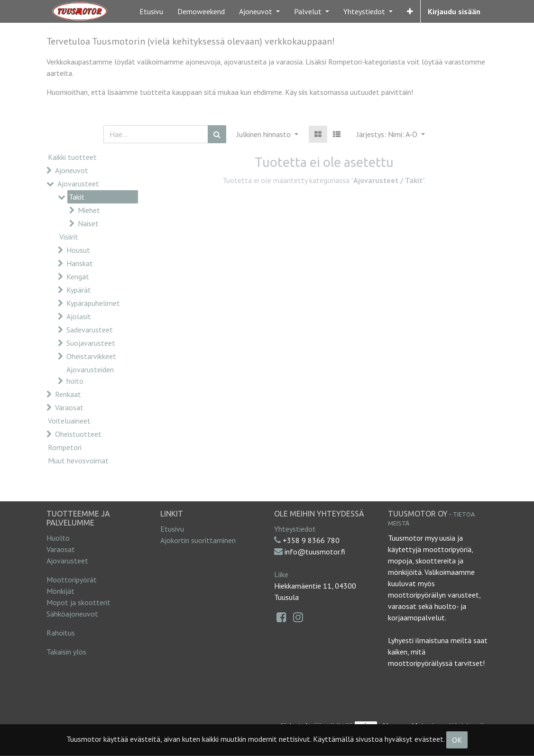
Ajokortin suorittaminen (198, 540)
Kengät (78, 277)
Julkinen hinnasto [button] (265, 134)
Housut (78, 250)
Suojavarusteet (91, 343)
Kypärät (79, 290)
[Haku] (217, 134)
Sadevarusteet (90, 330)
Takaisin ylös (66, 652)
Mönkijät (60, 591)
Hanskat (80, 263)
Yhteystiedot (295, 529)
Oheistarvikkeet (91, 356)
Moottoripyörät (72, 580)
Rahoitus (61, 633)
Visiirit (69, 237)
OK (457, 740)
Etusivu (172, 529)
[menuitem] (151, 11)
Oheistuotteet (78, 434)
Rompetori (65, 447)
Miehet (89, 210)
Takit (77, 197)
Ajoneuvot (72, 170)
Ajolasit (79, 316)
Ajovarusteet (78, 184)
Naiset (88, 223)
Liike (281, 574)
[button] (410, 11)
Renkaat (68, 394)
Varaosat (69, 407)
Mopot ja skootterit (78, 602)
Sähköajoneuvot (72, 614)
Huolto (58, 538)
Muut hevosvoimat (78, 461)
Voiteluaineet (69, 421)
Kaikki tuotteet (72, 157)
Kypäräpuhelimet (93, 303)
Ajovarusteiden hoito (90, 375)
